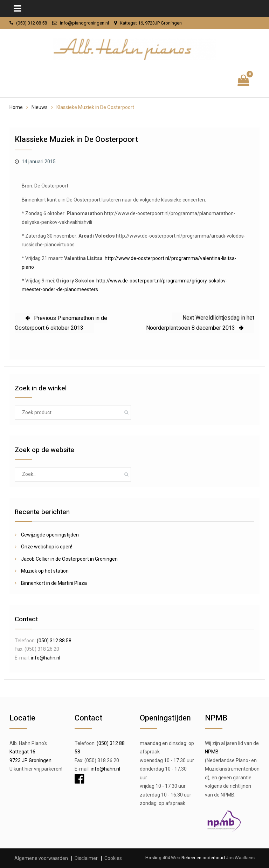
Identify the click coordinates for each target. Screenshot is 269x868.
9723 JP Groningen (30, 760)
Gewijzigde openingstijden (50, 535)
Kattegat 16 (22, 752)
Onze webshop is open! (47, 547)
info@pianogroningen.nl (84, 23)
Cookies (113, 858)
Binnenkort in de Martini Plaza (54, 583)
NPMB (212, 752)
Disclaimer (86, 858)
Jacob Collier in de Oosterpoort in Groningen (69, 559)
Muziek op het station (45, 571)
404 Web (171, 858)
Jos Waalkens (240, 858)
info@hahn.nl (46, 658)
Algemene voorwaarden (41, 858)
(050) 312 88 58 (32, 23)
